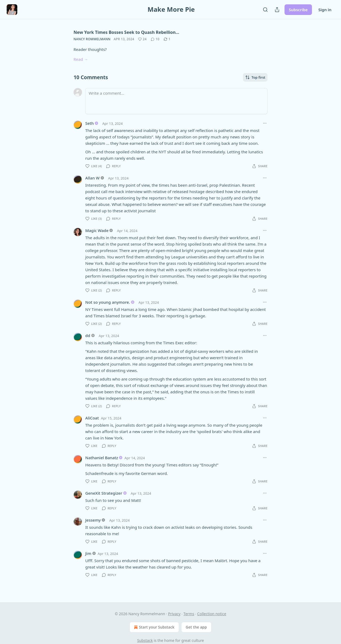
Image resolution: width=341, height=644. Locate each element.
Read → (81, 59)
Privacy (174, 614)
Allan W (92, 178)
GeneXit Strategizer (104, 493)
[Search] (265, 10)
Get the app (196, 627)
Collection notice (212, 614)
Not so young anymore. (108, 302)
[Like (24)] (142, 39)
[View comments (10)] (155, 39)
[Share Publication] (277, 10)
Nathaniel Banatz (102, 458)
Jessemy (93, 520)
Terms (189, 614)
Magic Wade (97, 230)
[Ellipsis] (265, 123)
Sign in (325, 10)
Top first (255, 77)
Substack (145, 640)
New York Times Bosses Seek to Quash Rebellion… (126, 32)
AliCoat (92, 418)
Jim (88, 553)
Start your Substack (154, 627)
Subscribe (298, 10)
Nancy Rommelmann (92, 39)
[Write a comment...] (176, 101)
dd (88, 335)
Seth (90, 123)
